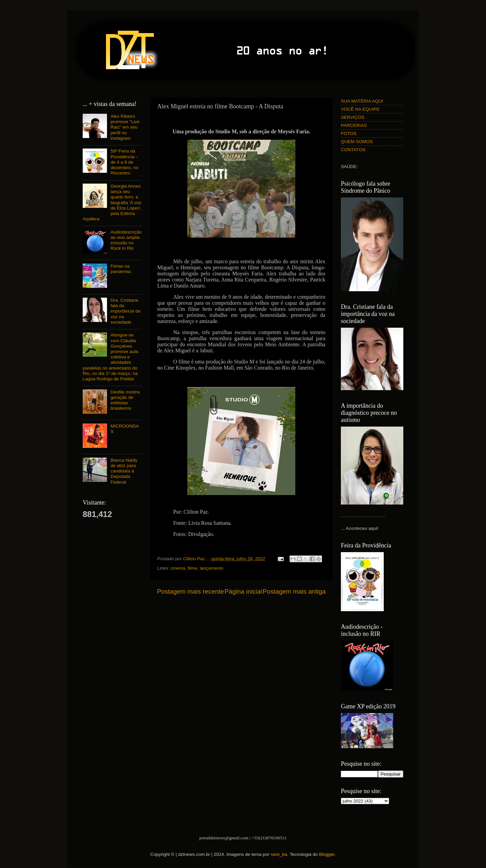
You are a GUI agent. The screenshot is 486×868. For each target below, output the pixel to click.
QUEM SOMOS (357, 142)
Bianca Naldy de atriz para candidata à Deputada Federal (124, 471)
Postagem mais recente (190, 591)
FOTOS (349, 133)
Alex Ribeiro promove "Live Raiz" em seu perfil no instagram (125, 127)
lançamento (212, 568)
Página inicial (243, 591)
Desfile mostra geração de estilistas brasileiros (125, 400)
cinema (178, 568)
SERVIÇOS (353, 117)
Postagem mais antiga (294, 591)
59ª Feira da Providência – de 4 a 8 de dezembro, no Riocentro (124, 162)
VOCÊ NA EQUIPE (360, 109)
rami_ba (279, 854)
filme (193, 568)
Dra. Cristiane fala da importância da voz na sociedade (125, 311)
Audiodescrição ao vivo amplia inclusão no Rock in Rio (126, 240)
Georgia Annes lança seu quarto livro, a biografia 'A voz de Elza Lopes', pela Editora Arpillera (112, 202)
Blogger (327, 854)
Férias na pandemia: (121, 269)
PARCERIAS (354, 125)
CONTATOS (353, 150)
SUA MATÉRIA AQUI (362, 101)
